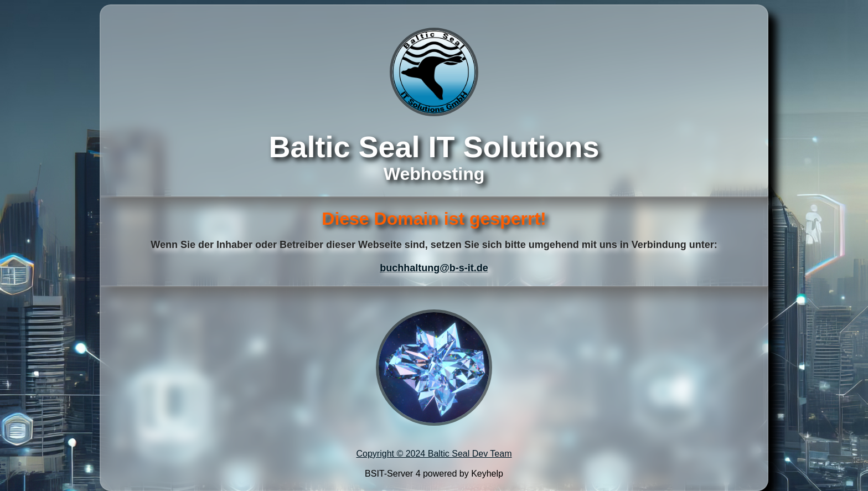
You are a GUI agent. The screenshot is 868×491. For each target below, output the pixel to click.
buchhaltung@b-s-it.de (434, 268)
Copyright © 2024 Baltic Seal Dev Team (434, 454)
